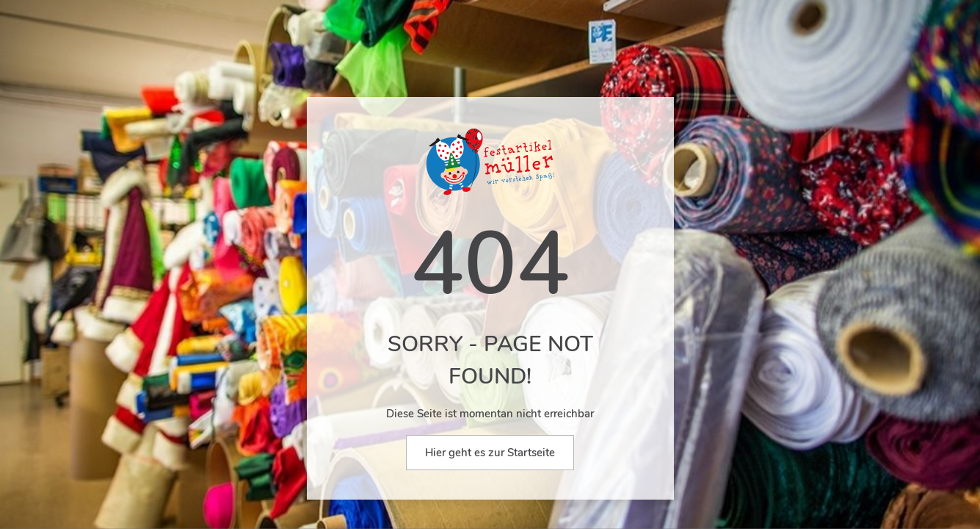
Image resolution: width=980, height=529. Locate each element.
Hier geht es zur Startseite (490, 453)
